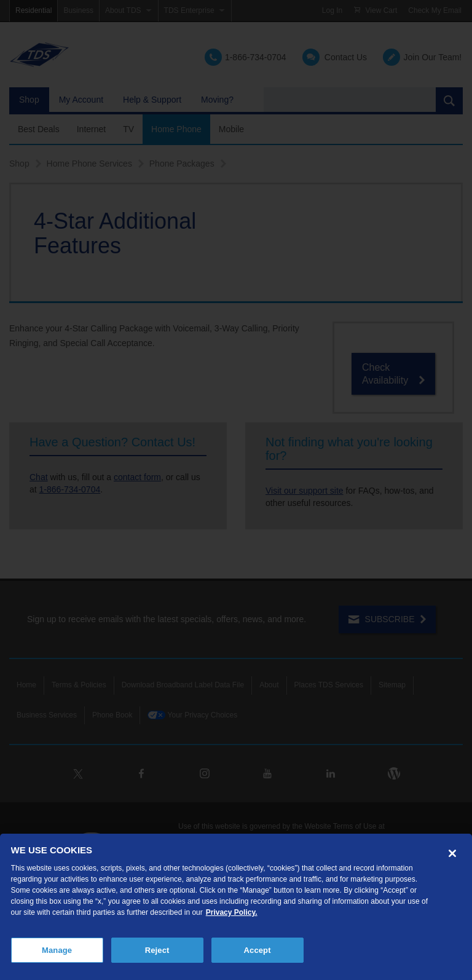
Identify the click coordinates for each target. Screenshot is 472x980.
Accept (258, 950)
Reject (157, 950)
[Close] (452, 853)
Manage (57, 950)
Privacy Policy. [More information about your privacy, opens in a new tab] (232, 912)
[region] (236, 907)
